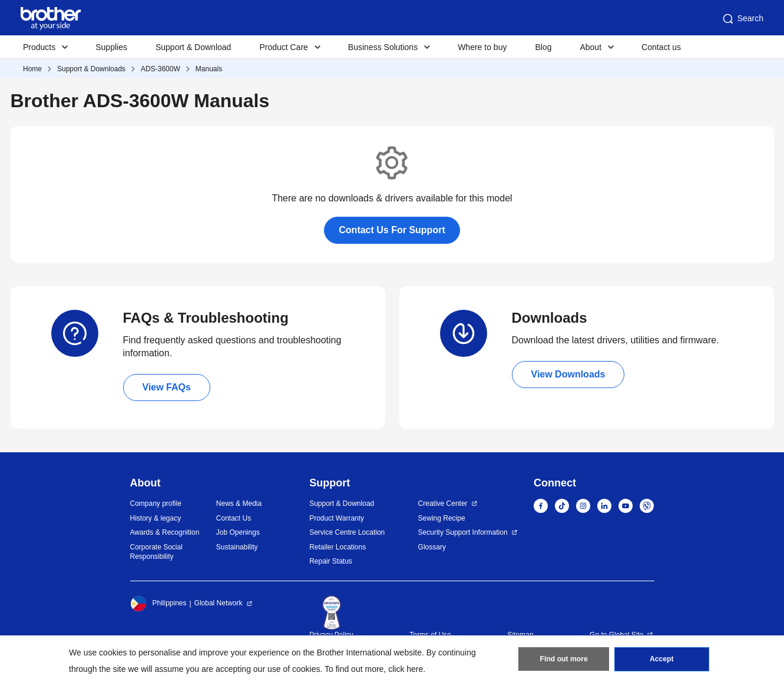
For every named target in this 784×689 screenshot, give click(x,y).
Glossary (432, 547)
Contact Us (234, 518)
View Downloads (568, 374)
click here (406, 669)
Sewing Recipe (442, 518)
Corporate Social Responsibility (156, 552)
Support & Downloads (91, 69)
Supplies (111, 47)
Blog (543, 47)
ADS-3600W (161, 69)
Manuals (209, 69)
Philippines (158, 604)
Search (742, 19)
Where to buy (482, 47)
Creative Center (443, 503)
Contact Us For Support (392, 230)
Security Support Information (463, 532)
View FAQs (167, 387)
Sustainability (237, 547)
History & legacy (156, 518)
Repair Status (331, 561)
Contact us (661, 47)
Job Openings (238, 532)
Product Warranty (337, 518)
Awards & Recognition (165, 532)
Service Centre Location (347, 532)
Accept (661, 660)
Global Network (219, 603)
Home (32, 69)
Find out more (564, 660)
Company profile (156, 503)
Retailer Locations (338, 547)
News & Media (239, 503)
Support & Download (193, 47)
